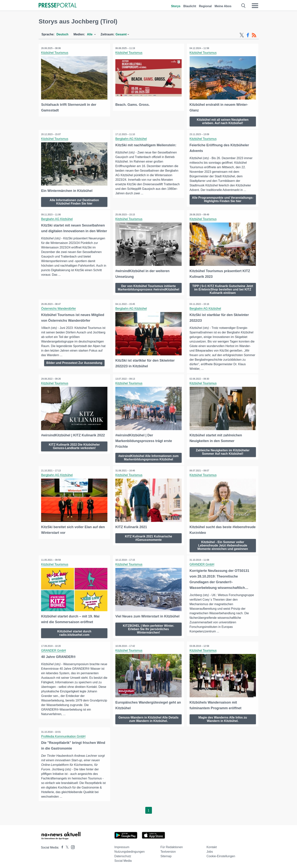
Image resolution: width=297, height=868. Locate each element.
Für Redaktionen (172, 845)
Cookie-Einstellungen (221, 854)
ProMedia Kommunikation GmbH (64, 734)
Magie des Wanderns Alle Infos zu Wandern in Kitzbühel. (223, 717)
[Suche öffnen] (243, 6)
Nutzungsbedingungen (130, 850)
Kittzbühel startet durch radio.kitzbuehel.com (74, 631)
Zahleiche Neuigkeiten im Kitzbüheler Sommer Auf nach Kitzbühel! (223, 451)
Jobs (210, 850)
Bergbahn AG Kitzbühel (131, 138)
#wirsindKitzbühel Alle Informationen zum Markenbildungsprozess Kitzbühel (148, 457)
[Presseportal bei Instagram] (72, 845)
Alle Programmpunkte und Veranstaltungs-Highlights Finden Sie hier (223, 199)
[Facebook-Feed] (248, 35)
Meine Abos (223, 6)
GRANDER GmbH (202, 563)
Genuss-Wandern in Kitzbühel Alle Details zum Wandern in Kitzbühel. (148, 717)
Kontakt (212, 845)
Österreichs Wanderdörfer (59, 308)
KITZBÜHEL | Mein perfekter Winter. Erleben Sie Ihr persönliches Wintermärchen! (149, 627)
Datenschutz (123, 854)
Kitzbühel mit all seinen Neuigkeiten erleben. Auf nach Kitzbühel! (223, 121)
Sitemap (166, 854)
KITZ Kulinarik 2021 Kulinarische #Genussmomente (148, 537)
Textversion (168, 850)
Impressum (122, 845)
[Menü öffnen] (255, 6)
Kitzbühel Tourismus (55, 53)
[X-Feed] (242, 35)
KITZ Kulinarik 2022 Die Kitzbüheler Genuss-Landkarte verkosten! (74, 445)
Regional (205, 6)
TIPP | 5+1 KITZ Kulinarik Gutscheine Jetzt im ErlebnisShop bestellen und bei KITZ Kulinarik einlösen (223, 288)
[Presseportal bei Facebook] (61, 846)
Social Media (123, 859)
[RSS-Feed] (254, 35)
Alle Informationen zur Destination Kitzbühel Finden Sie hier (74, 201)
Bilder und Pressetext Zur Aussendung (74, 362)
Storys (176, 6)
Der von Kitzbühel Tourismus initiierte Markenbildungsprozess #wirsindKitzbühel (148, 288)
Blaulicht (190, 6)
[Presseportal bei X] (66, 846)
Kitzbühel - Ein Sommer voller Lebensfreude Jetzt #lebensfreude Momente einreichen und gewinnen (223, 544)
